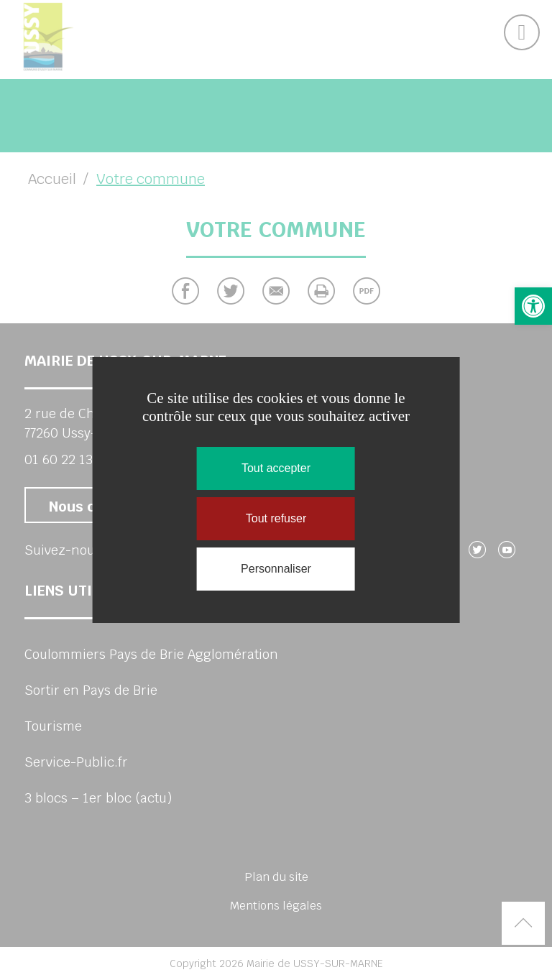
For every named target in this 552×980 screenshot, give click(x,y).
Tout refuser (276, 518)
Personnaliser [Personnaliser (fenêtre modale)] (276, 569)
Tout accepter (276, 468)
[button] (533, 306)
